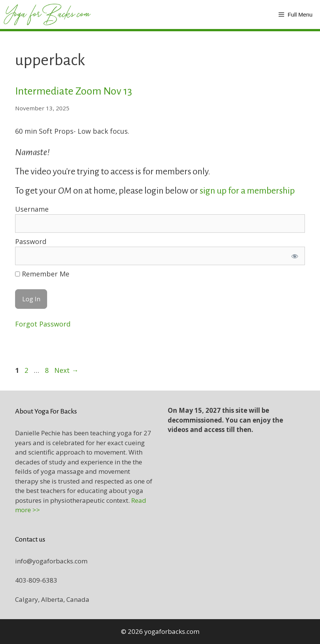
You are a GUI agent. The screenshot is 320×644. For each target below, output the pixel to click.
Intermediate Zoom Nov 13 (73, 91)
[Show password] (295, 256)
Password (31, 241)
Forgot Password (43, 324)
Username (32, 209)
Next (66, 370)
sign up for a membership (248, 191)
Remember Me (42, 274)
